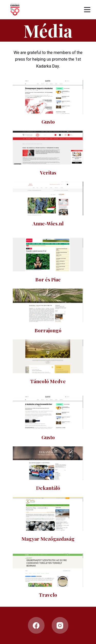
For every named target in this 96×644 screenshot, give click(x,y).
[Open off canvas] (87, 10)
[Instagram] (60, 625)
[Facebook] (36, 625)
